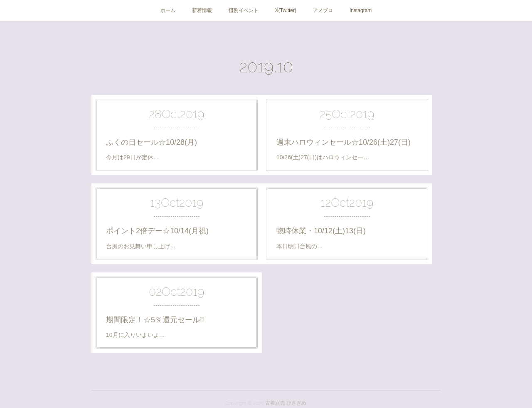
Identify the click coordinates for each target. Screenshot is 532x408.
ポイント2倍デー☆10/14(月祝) (157, 231)
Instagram (361, 10)
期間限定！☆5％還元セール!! (155, 320)
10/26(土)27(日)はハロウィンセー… (323, 157)
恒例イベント (244, 10)
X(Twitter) (286, 10)
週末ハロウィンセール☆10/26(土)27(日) (344, 142)
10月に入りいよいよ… (135, 335)
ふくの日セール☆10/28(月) (151, 142)
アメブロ (323, 10)
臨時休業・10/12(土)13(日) (321, 231)
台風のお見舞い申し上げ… (141, 246)
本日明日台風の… (300, 246)
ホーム (168, 10)
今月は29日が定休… (133, 157)
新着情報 (202, 10)
